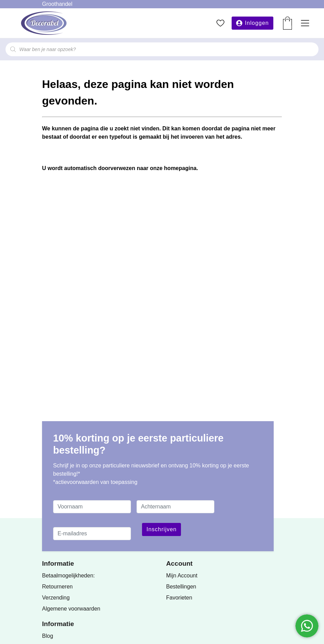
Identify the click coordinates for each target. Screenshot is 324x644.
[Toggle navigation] (305, 23)
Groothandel (57, 4)
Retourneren (57, 587)
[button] (252, 23)
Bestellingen (181, 587)
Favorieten (179, 598)
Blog (48, 636)
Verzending (56, 598)
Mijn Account (182, 576)
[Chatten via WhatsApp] (307, 626)
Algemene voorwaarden (71, 609)
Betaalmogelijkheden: (68, 576)
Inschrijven (161, 529)
